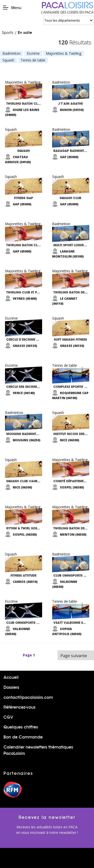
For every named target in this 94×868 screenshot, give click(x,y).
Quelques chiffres (21, 727)
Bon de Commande (23, 737)
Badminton (12, 53)
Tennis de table (33, 60)
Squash (8, 60)
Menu (12, 8)
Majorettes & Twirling (64, 53)
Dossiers (11, 687)
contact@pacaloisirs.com (28, 697)
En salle (25, 33)
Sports (8, 33)
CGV (8, 717)
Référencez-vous (19, 707)
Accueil (11, 677)
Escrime (33, 53)
